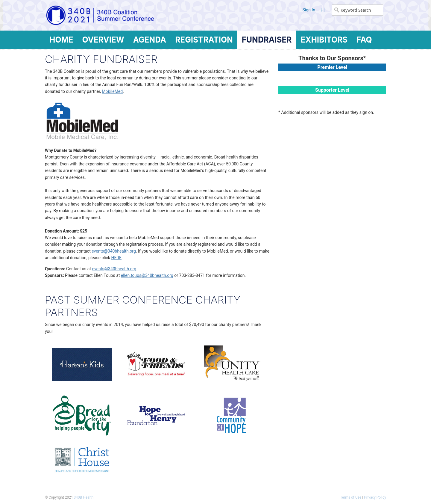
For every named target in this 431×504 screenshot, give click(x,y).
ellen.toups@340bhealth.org (147, 275)
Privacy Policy (375, 497)
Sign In (309, 10)
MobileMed (112, 91)
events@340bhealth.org (114, 251)
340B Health (84, 497)
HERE (116, 258)
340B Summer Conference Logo (130, 15)
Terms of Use (351, 497)
